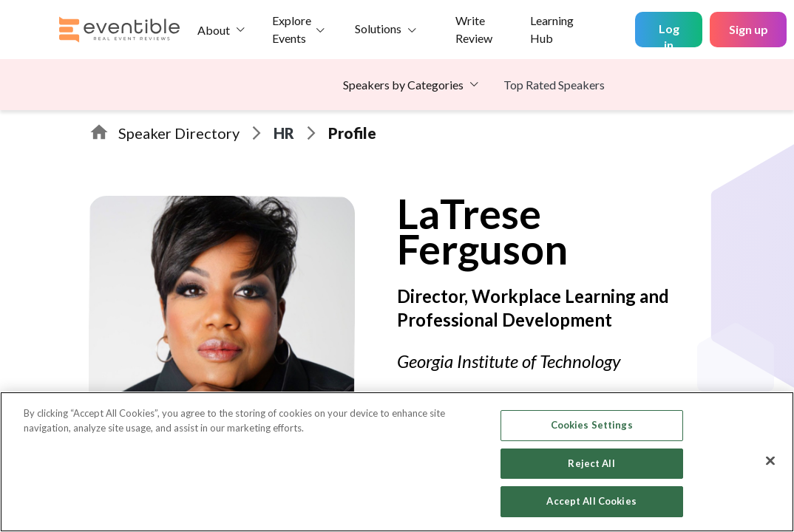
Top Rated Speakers (554, 85)
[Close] (770, 461)
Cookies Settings (592, 425)
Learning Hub (552, 29)
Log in (669, 34)
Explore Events (292, 29)
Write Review (474, 29)
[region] (397, 462)
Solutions (378, 28)
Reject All (591, 463)
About (214, 30)
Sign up (749, 29)
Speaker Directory (179, 133)
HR (284, 133)
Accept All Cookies (591, 501)
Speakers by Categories (403, 85)
